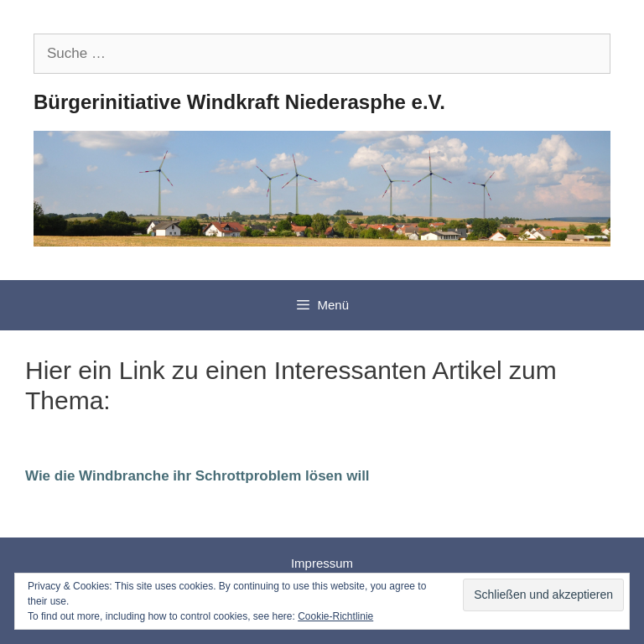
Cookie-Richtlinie (335, 616)
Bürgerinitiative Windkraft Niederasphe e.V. (239, 102)
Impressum (322, 563)
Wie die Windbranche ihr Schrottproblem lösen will (197, 476)
